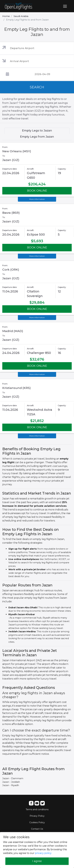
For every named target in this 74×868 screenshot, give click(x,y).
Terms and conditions (37, 809)
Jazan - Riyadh (11, 785)
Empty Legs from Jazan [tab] (37, 137)
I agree (37, 861)
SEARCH (37, 87)
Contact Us (37, 829)
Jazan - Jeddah (11, 782)
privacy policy (43, 853)
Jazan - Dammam (13, 778)
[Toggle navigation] (65, 6)
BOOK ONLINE (37, 191)
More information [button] (37, 199)
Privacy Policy (37, 816)
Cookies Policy (37, 822)
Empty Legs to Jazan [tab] (37, 131)
